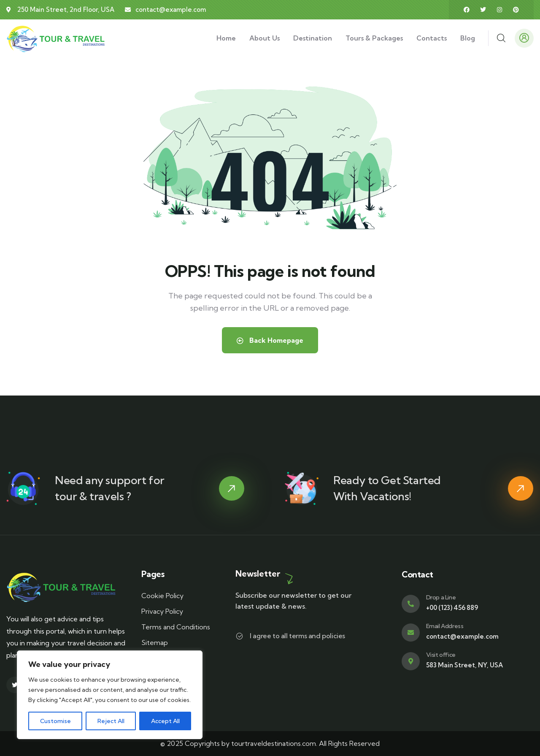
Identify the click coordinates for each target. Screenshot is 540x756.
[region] (110, 695)
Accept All (165, 721)
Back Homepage (270, 340)
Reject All (111, 721)
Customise (55, 721)
